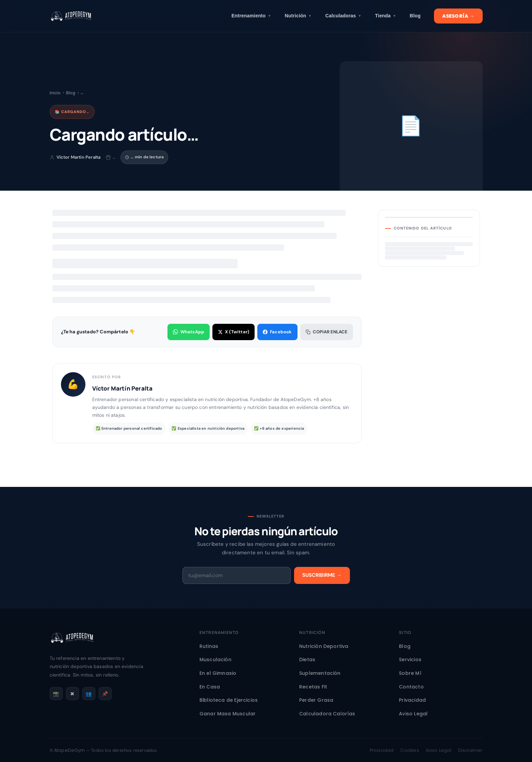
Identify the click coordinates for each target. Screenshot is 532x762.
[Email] (237, 576)
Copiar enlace (327, 332)
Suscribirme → (322, 575)
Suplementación (320, 673)
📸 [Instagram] (56, 694)
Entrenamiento (251, 16)
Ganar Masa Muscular (228, 714)
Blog (415, 16)
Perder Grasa (316, 700)
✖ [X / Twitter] (72, 694)
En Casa (210, 687)
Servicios (410, 660)
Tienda (386, 16)
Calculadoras (343, 16)
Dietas (307, 660)
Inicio (55, 93)
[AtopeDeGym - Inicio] (72, 648)
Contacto (411, 687)
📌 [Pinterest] (105, 694)
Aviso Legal (413, 714)
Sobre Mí (410, 673)
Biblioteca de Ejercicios (229, 700)
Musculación (215, 660)
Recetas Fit (313, 687)
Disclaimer (470, 750)
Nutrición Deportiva (324, 646)
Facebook (277, 332)
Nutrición (298, 16)
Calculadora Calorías (327, 714)
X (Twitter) (233, 332)
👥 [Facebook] (89, 694)
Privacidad (412, 700)
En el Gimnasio (218, 673)
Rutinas (209, 646)
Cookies (409, 750)
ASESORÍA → (458, 16)
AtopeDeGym (70, 750)
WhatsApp (189, 332)
